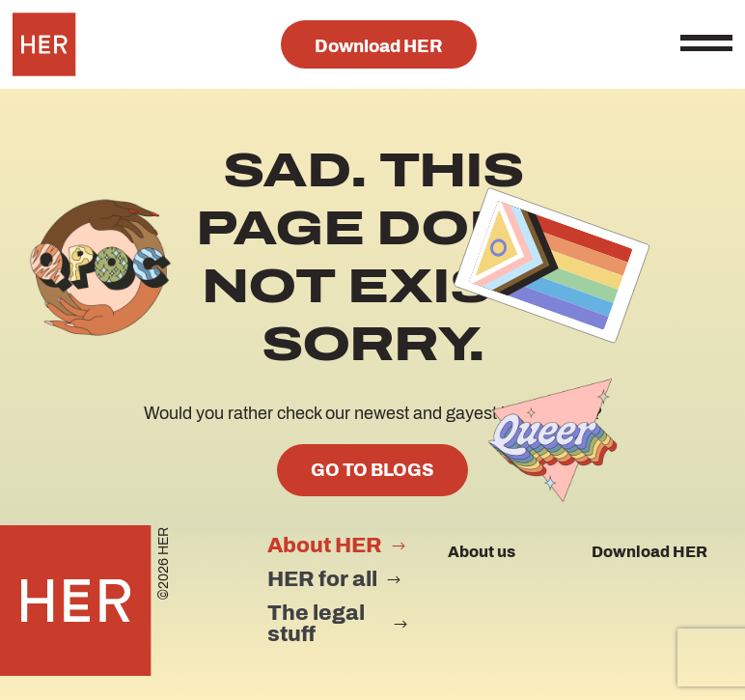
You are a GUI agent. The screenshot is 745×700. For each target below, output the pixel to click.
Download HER (379, 46)
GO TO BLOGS (372, 470)
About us (482, 552)
